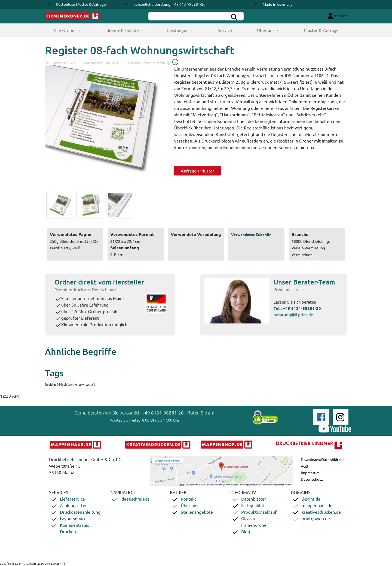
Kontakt (188, 499)
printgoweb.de (316, 518)
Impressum (310, 473)
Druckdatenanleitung (80, 512)
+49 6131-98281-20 (302, 308)
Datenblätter (254, 499)
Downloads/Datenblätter (322, 459)
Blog (246, 531)
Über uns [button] (266, 30)
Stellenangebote (197, 512)
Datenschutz (312, 479)
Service (225, 30)
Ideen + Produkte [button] (122, 30)
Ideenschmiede (135, 499)
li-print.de (311, 499)
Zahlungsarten (74, 505)
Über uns (189, 505)
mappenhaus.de (317, 505)
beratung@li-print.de (293, 315)
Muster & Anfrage (321, 30)
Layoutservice (73, 518)
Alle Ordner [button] (73, 30)
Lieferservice (72, 499)
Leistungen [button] (178, 30)
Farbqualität (253, 505)
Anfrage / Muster (197, 171)
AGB (304, 466)
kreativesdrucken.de (321, 512)
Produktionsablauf (259, 512)
